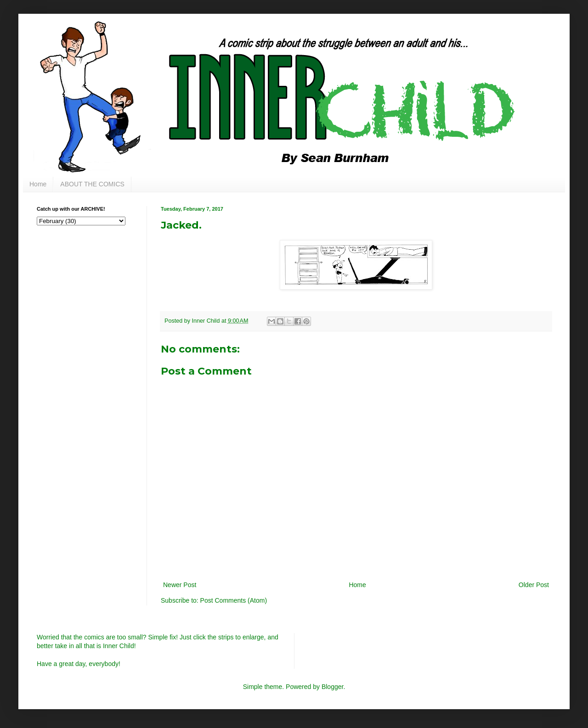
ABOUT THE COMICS (92, 184)
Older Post (534, 585)
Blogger (332, 687)
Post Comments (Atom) (234, 600)
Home (38, 184)
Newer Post (180, 585)
